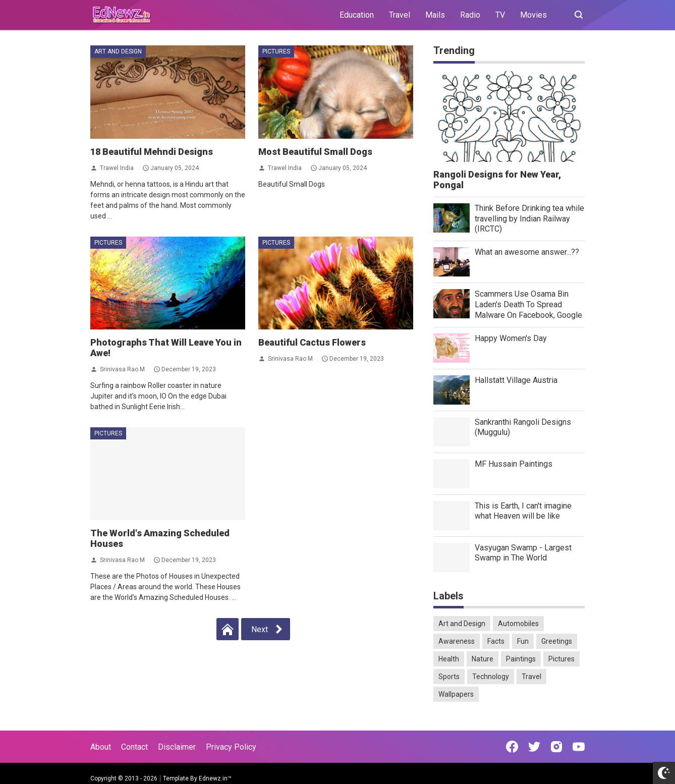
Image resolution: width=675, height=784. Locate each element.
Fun (523, 641)
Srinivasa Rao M (122, 369)
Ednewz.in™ (215, 778)
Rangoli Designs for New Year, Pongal (497, 180)
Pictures (276, 51)
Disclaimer (177, 747)
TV (500, 15)
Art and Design (118, 51)
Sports (449, 677)
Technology (491, 677)
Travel (400, 15)
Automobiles (518, 624)
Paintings (521, 659)
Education (357, 15)
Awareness (457, 641)
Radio (470, 15)
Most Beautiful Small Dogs (315, 152)
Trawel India (117, 167)
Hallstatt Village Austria (516, 380)
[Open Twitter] (534, 747)
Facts (496, 641)
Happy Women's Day (511, 338)
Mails (435, 15)
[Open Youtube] (579, 747)
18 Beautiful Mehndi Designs (152, 152)
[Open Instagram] (556, 747)
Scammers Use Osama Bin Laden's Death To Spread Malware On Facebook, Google (528, 304)
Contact (134, 747)
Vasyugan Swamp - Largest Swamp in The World (523, 553)
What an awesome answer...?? (527, 252)
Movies (533, 15)
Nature (483, 659)
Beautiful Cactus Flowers (312, 342)
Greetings (557, 641)
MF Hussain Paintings (514, 464)
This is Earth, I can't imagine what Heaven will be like (523, 511)
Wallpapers (456, 694)
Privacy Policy (231, 747)
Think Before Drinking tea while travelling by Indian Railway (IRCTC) (529, 219)
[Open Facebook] (512, 747)
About (101, 747)
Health (449, 659)
